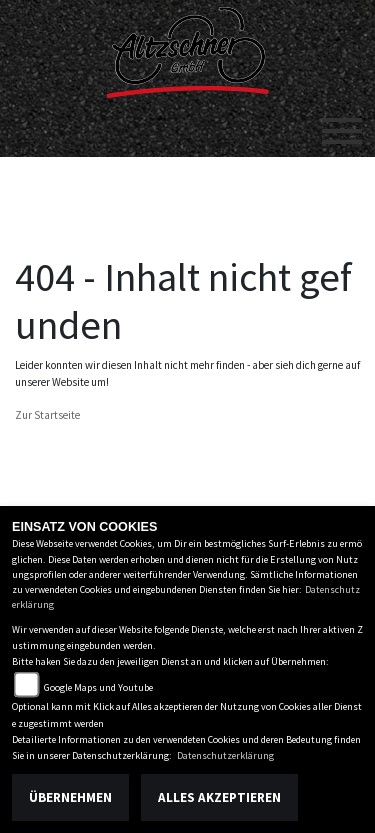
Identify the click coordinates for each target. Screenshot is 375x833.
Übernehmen (70, 797)
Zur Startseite (47, 415)
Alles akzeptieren (219, 797)
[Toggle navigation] (342, 123)
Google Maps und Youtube (98, 687)
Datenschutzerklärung (225, 755)
